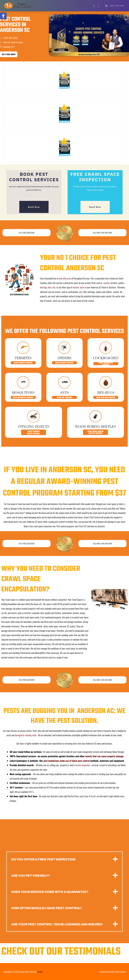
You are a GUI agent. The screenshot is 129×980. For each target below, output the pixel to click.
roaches (107, 283)
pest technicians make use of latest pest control (67, 760)
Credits (40, 971)
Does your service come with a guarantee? (52, 892)
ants (81, 292)
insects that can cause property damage (105, 756)
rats (54, 287)
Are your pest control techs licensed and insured (60, 924)
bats (50, 287)
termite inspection (83, 765)
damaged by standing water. (26, 735)
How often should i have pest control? (49, 908)
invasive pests (79, 287)
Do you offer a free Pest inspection (45, 859)
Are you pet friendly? (32, 875)
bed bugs (44, 287)
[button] (94, 6)
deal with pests (65, 278)
